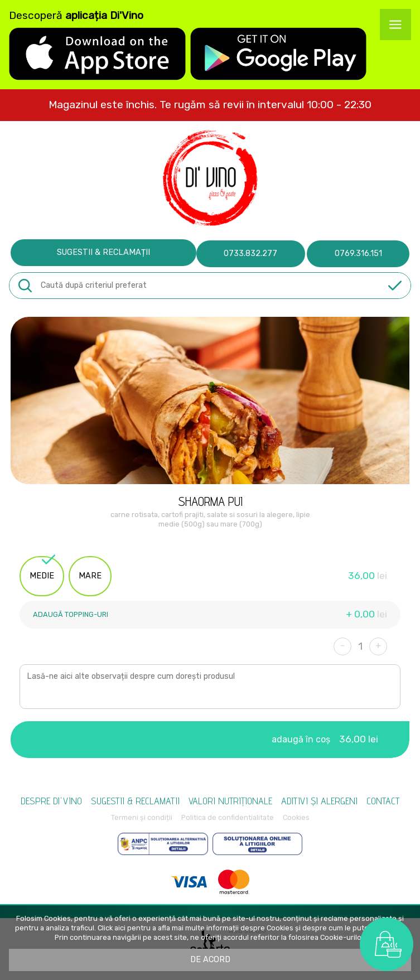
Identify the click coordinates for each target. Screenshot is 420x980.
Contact (383, 801)
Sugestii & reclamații (103, 252)
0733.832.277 (250, 254)
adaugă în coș (325, 739)
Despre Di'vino (51, 801)
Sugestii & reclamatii (135, 801)
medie (42, 568)
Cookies (296, 817)
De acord (210, 960)
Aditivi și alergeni (319, 801)
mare (90, 576)
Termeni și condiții (142, 817)
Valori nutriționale (230, 801)
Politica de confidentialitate (228, 817)
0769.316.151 (358, 254)
